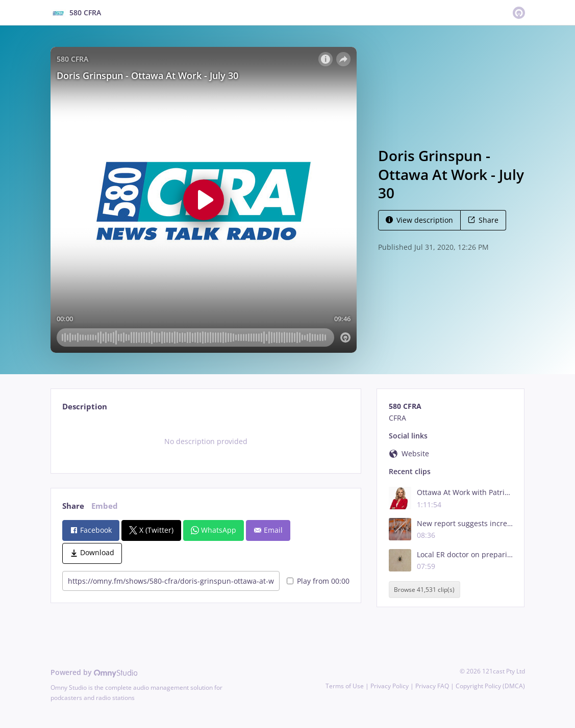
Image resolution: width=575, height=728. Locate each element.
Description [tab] (85, 407)
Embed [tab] (105, 506)
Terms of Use (345, 686)
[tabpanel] (206, 441)
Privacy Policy (390, 686)
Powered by (94, 672)
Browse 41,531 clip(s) (424, 590)
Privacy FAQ (432, 686)
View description (419, 220)
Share (483, 220)
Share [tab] (73, 506)
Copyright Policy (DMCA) (490, 686)
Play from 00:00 (318, 581)
